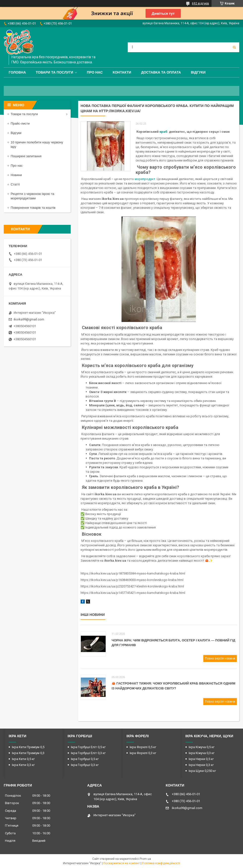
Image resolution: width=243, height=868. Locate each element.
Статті (15, 184)
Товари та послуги (54, 72)
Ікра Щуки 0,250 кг (202, 771)
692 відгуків (200, 3)
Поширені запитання (26, 156)
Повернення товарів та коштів (33, 208)
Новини (16, 175)
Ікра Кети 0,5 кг (23, 759)
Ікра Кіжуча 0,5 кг (202, 747)
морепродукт (145, 179)
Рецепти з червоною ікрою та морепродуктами (32, 196)
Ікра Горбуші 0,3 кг (85, 765)
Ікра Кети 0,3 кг (23, 765)
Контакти (122, 72)
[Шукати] (234, 47)
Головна (17, 72)
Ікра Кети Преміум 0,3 (28, 753)
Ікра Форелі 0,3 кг (143, 753)
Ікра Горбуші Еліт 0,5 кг (88, 747)
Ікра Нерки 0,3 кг (201, 765)
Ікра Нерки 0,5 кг (201, 759)
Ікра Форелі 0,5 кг (143, 747)
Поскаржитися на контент (122, 863)
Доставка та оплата (161, 72)
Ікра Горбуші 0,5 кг (85, 759)
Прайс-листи (20, 123)
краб (163, 132)
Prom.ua (145, 859)
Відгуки (198, 72)
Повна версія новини (220, 658)
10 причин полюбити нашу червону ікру (37, 145)
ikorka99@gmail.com (29, 319)
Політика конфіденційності (161, 863)
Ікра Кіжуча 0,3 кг (202, 753)
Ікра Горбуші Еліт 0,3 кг (88, 753)
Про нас (95, 72)
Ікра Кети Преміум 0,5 (28, 747)
